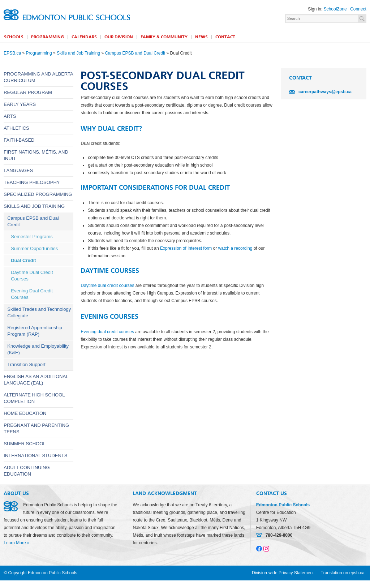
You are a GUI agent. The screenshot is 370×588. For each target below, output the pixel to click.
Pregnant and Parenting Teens (36, 428)
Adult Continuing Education (27, 471)
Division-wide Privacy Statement (283, 573)
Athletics (16, 128)
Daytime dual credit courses (107, 286)
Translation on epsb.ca (343, 573)
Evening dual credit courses (107, 332)
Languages (18, 170)
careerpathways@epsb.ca (325, 92)
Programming (48, 37)
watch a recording (235, 248)
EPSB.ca (12, 53)
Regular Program (28, 92)
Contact (225, 37)
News (201, 37)
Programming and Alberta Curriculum (38, 77)
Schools (14, 37)
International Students (35, 456)
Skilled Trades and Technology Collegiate (39, 312)
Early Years (20, 104)
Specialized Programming (38, 194)
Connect (358, 9)
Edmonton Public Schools (67, 15)
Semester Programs (32, 237)
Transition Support (26, 364)
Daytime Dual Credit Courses (32, 276)
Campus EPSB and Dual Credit (135, 53)
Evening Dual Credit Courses (32, 294)
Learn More (15, 543)
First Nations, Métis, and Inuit (36, 155)
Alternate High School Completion (34, 398)
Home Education (25, 413)
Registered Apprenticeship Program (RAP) (35, 331)
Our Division (119, 37)
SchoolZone (335, 9)
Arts (10, 116)
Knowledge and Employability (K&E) (38, 349)
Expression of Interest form (186, 248)
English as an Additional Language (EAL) (36, 380)
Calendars (84, 37)
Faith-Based (19, 140)
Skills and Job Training (78, 53)
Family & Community (164, 37)
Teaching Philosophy (32, 182)
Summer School (25, 444)
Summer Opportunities (34, 248)
